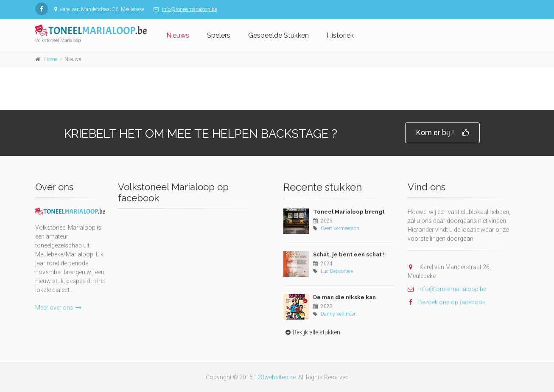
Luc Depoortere (337, 271)
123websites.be (275, 377)
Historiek (340, 35)
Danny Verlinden (339, 314)
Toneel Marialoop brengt (349, 212)
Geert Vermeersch (340, 228)
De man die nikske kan (344, 297)
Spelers (219, 35)
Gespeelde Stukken (278, 35)
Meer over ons (58, 308)
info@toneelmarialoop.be (189, 9)
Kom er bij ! (442, 133)
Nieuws (178, 35)
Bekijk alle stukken (312, 332)
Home (51, 59)
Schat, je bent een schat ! (349, 254)
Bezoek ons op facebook (446, 302)
